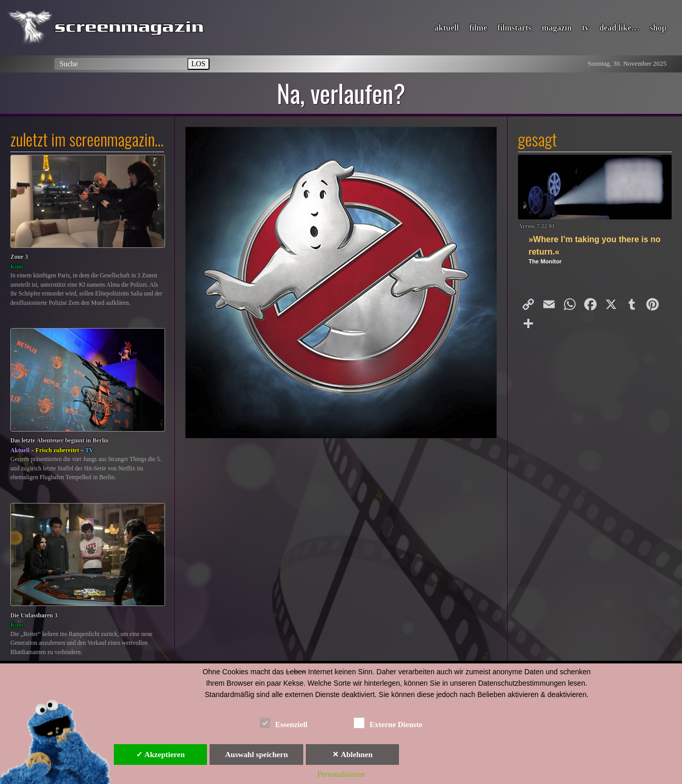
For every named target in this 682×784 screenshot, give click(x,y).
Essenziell (284, 723)
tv (585, 28)
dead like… (619, 28)
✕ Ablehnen (352, 755)
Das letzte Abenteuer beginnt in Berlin (60, 441)
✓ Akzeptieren (160, 755)
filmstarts (514, 28)
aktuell (447, 28)
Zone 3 (19, 257)
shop (658, 28)
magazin (557, 28)
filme (478, 28)
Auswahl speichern (256, 755)
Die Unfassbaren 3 (34, 616)
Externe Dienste (388, 723)
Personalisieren (341, 774)
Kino (17, 267)
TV (90, 450)
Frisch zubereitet (57, 450)
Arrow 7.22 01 (536, 226)
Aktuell (20, 450)
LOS (198, 64)
